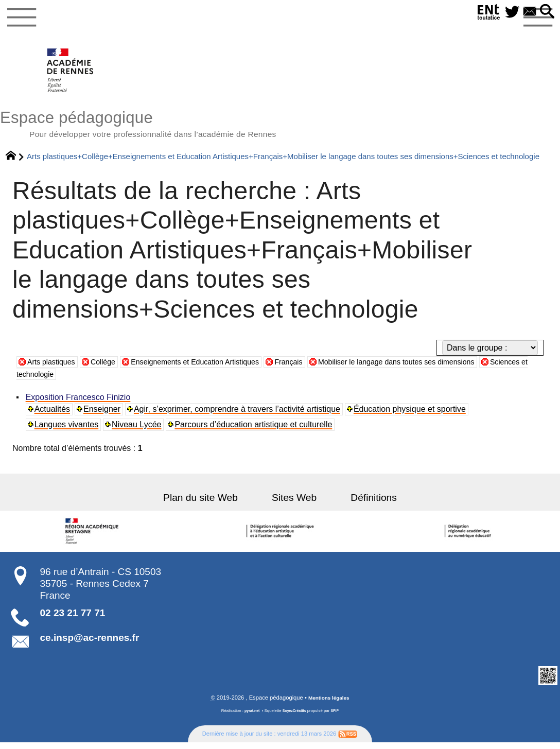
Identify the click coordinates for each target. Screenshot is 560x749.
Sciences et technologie (71, 380)
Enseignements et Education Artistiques (213, 368)
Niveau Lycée (138, 431)
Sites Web (294, 504)
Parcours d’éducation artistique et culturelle (255, 431)
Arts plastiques (54, 368)
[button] (546, 12)
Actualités (53, 415)
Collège (111, 368)
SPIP (337, 717)
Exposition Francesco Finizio (79, 403)
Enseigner (103, 415)
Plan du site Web (212, 504)
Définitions (362, 504)
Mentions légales (329, 704)
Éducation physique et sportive (412, 415)
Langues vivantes (68, 431)
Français (317, 368)
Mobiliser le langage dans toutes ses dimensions (437, 368)
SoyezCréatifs (295, 717)
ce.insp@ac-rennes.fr (90, 644)
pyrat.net (250, 717)
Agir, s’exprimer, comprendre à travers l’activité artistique (239, 415)
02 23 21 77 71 (73, 619)
